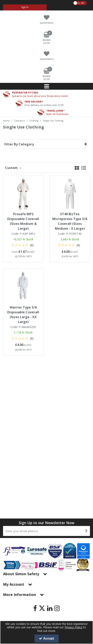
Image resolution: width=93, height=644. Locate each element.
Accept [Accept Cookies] (46, 638)
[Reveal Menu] (46, 86)
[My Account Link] (25, 7)
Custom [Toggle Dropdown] (12, 168)
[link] (35, 608)
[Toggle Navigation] (46, 86)
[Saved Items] (46, 20)
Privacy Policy (73, 627)
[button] (23, 245)
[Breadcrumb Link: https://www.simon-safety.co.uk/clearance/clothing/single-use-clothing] (53, 120)
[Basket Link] (46, 38)
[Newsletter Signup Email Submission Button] (86, 531)
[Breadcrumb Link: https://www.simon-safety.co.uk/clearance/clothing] (34, 120)
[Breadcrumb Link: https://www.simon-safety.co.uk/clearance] (20, 120)
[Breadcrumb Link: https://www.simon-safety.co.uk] (6, 120)
